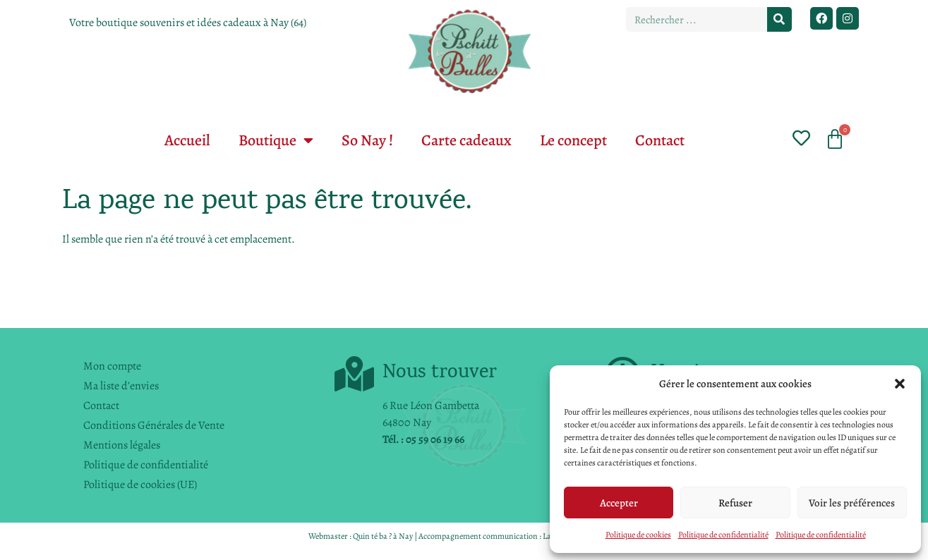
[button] (900, 384)
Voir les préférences (852, 503)
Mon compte (112, 366)
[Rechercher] (779, 19)
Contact (660, 140)
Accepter (619, 503)
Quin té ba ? (372, 536)
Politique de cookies (638, 535)
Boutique (276, 140)
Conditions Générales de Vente (154, 425)
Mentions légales (122, 445)
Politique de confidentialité (723, 535)
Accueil (187, 140)
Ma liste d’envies (121, 386)
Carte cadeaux (466, 140)
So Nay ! (367, 140)
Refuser (735, 503)
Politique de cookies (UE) (140, 485)
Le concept (573, 140)
